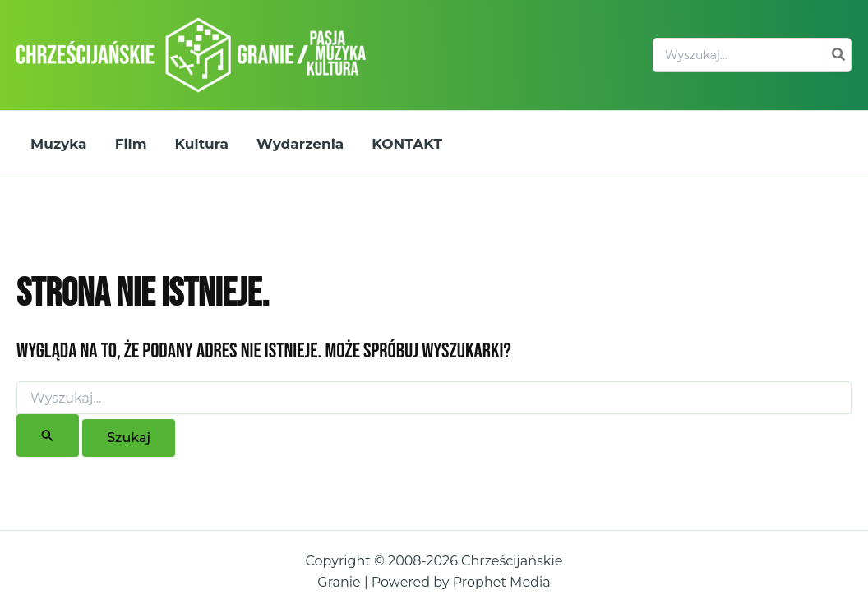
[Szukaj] (839, 55)
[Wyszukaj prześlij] (48, 436)
